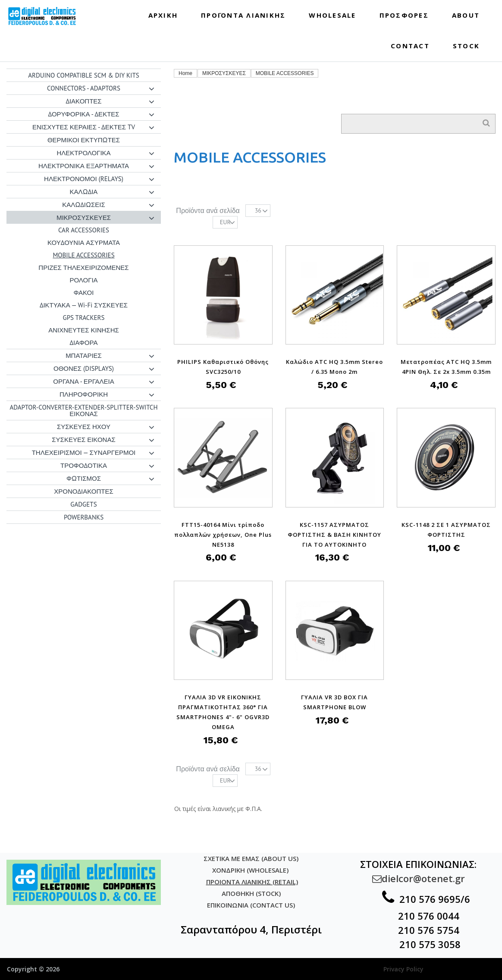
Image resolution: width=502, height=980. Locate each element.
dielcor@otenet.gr (419, 878)
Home (185, 73)
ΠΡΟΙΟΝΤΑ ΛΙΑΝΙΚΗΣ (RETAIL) (252, 882)
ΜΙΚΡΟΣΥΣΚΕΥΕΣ (224, 73)
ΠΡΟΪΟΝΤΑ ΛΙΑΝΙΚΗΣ (243, 15)
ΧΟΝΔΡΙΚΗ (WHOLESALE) (251, 870)
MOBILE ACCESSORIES (285, 73)
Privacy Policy (403, 969)
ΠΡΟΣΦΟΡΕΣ (404, 15)
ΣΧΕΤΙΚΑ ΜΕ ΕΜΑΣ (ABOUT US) (251, 858)
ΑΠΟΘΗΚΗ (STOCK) (251, 893)
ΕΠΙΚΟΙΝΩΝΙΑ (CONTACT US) (251, 905)
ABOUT (466, 15)
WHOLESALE (332, 15)
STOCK (466, 46)
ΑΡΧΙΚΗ (163, 15)
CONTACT (410, 46)
